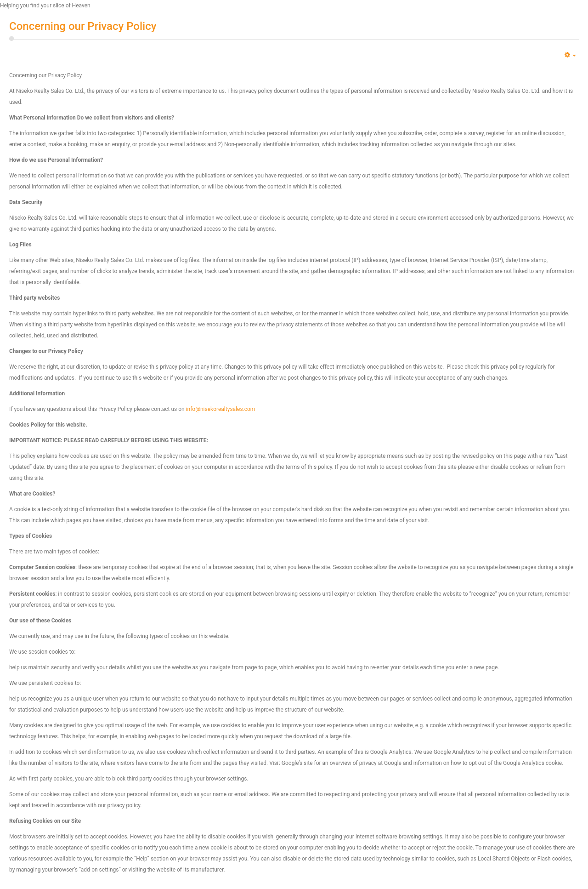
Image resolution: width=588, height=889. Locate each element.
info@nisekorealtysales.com (221, 409)
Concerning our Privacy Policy (83, 26)
